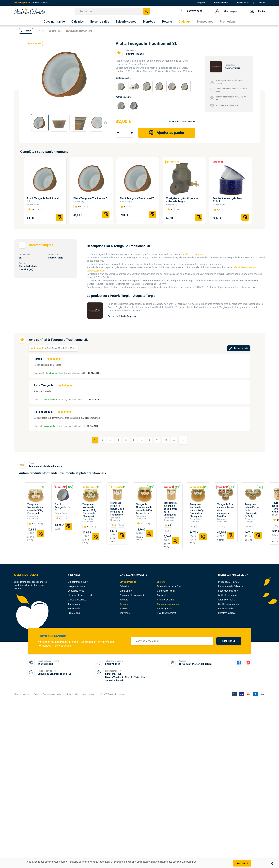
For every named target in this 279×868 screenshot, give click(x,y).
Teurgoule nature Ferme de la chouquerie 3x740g (252, 510)
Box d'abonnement (167, 613)
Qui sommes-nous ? (78, 582)
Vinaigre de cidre (165, 600)
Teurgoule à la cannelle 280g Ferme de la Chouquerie (170, 509)
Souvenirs (125, 613)
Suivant (104, 123)
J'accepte (242, 863)
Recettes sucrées (227, 613)
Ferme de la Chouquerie (33, 517)
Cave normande (128, 582)
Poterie (123, 609)
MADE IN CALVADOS (26, 576)
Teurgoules (163, 595)
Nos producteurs (76, 586)
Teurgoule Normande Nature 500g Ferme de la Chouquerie (89, 510)
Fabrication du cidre (228, 591)
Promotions (74, 613)
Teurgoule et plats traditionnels (45, 466)
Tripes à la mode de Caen (170, 586)
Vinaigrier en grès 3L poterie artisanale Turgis (182, 200)
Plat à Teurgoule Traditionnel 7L (137, 198)
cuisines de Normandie (194, 254)
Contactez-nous (76, 591)
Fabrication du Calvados (231, 586)
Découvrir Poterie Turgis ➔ (122, 316)
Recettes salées (226, 609)
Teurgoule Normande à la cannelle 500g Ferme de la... (35, 509)
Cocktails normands (228, 604)
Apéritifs (124, 600)
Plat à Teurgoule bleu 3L (63, 507)
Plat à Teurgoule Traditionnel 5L (91, 198)
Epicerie (161, 582)
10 (165, 440)
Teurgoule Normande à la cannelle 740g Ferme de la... (144, 509)
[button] (26, 31)
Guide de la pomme (228, 595)
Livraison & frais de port (80, 595)
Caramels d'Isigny (166, 591)
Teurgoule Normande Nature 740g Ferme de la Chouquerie (197, 510)
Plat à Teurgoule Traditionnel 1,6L (43, 200)
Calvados (124, 586)
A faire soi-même (227, 600)
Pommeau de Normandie (132, 595)
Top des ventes (75, 604)
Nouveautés (74, 609)
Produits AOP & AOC (229, 582)
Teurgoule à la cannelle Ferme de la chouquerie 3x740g (226, 510)
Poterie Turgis (33, 204)
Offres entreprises (77, 600)
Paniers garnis (164, 609)
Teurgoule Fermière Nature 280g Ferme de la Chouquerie (117, 509)
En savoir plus (189, 862)
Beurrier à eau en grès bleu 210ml (227, 200)
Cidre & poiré (126, 591)
